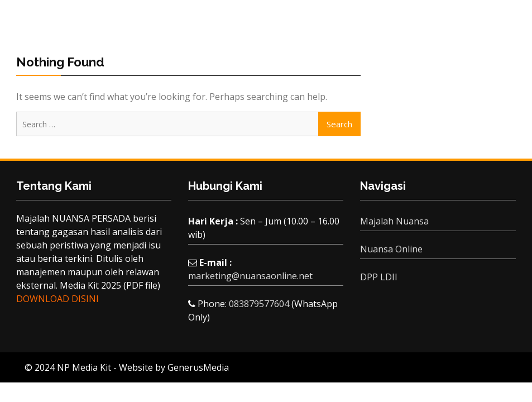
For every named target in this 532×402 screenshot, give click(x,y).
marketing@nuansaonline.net (250, 276)
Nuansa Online (391, 249)
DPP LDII (379, 277)
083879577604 (259, 304)
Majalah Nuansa (394, 221)
